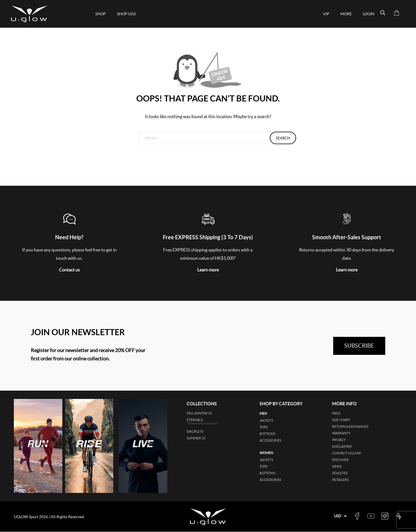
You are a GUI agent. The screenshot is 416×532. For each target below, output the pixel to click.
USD (338, 516)
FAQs (336, 413)
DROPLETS (195, 432)
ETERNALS (210, 422)
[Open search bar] (383, 13)
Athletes (340, 473)
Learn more (208, 270)
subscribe (359, 346)
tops (264, 427)
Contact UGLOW (346, 453)
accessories (270, 440)
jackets (266, 420)
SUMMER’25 (196, 438)
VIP (326, 14)
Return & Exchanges (350, 427)
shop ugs (126, 14)
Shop (101, 14)
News (337, 466)
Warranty (341, 433)
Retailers (340, 480)
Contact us (69, 270)
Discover (340, 460)
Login (369, 14)
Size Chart (341, 420)
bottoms (267, 434)
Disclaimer (342, 446)
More (346, 14)
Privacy (339, 440)
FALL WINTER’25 (199, 413)
